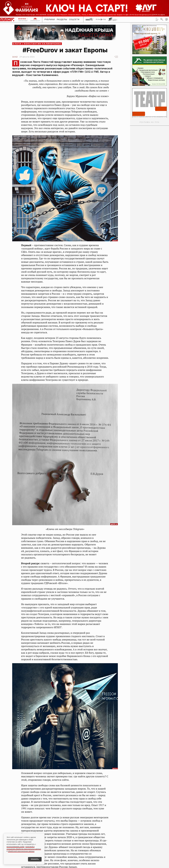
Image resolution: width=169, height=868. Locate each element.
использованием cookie (15, 846)
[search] (162, 19)
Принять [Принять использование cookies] (34, 859)
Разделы (62, 19)
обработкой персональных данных (21, 851)
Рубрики (50, 19)
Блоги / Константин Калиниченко (37, 44)
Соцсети (74, 19)
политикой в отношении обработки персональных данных (24, 847)
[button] (166, 19)
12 (116, 57)
